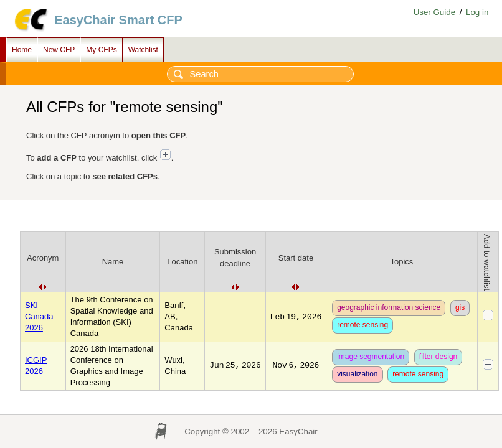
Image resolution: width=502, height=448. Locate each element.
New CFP (59, 50)
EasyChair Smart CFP (118, 20)
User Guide (434, 12)
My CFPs (101, 50)
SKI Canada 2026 (39, 316)
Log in (477, 12)
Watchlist (143, 50)
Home (22, 50)
